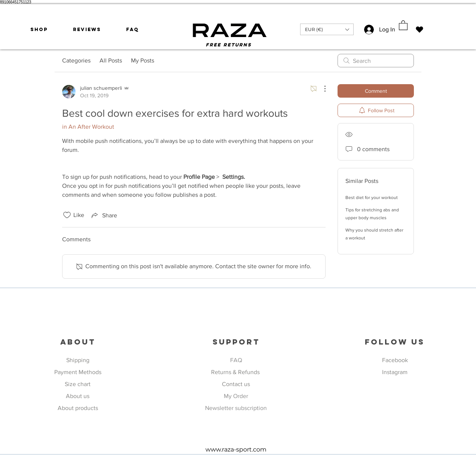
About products (78, 408)
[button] (327, 29)
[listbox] (327, 29)
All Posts (111, 60)
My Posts (143, 60)
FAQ (236, 360)
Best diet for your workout (372, 198)
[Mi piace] (419, 30)
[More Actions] (321, 89)
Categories (76, 60)
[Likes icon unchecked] (67, 215)
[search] (376, 61)
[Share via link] (104, 215)
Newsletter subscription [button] (236, 408)
